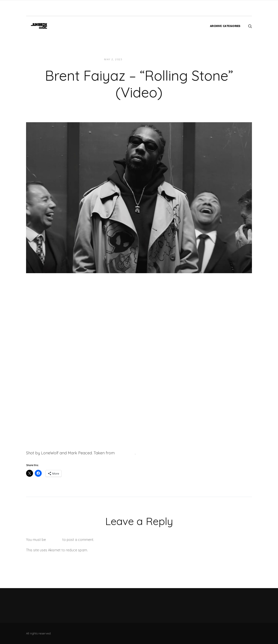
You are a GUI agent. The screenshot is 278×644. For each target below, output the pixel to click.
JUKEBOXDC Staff (141, 59)
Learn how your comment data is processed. (125, 550)
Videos (165, 59)
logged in (54, 540)
